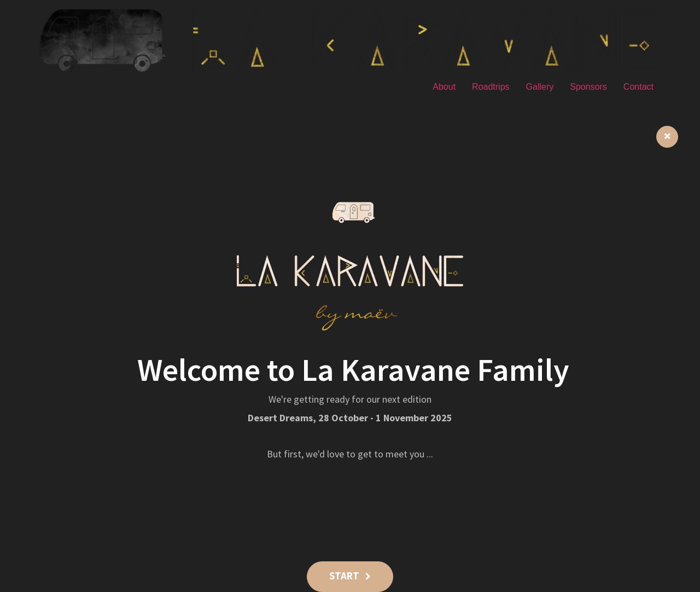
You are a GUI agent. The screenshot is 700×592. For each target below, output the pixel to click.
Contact (638, 87)
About (444, 87)
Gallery (540, 87)
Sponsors (588, 87)
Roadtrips (491, 87)
